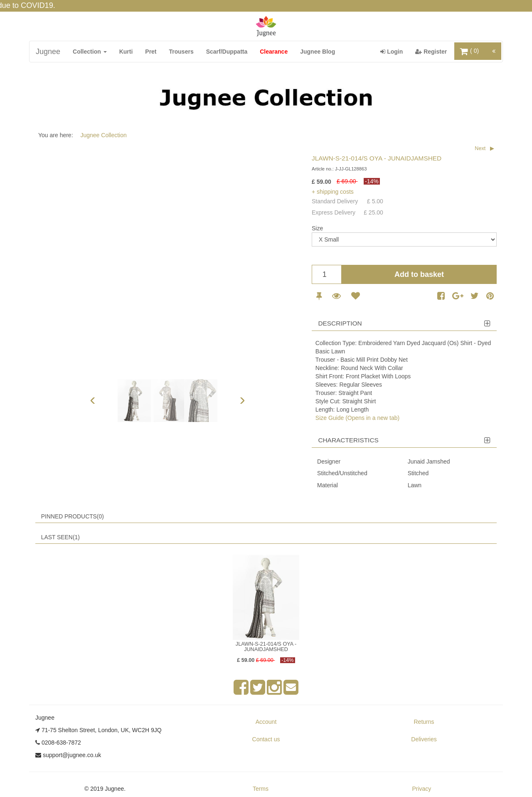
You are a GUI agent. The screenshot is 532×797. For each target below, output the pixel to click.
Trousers (181, 52)
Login (395, 51)
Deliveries (424, 739)
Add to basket (419, 274)
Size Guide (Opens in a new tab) (357, 418)
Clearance (274, 52)
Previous (93, 400)
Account (266, 722)
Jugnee (48, 52)
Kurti (126, 52)
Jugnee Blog (318, 52)
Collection (90, 52)
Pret (151, 52)
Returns (424, 722)
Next (480, 148)
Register (434, 51)
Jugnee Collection (103, 135)
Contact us (266, 739)
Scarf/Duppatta (227, 52)
